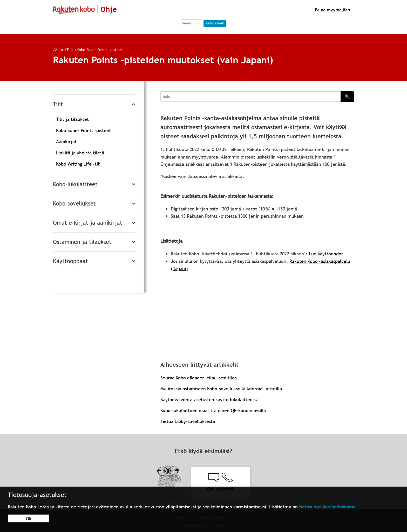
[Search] (250, 97)
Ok (29, 519)
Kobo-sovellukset (74, 204)
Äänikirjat (66, 142)
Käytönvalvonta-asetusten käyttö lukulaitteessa (209, 400)
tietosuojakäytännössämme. (328, 507)
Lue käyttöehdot (326, 254)
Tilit (70, 50)
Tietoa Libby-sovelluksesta (188, 421)
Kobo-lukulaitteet (75, 184)
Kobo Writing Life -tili (78, 164)
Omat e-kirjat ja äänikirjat (88, 223)
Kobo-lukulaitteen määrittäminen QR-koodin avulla (213, 410)
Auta (59, 50)
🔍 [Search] (347, 97)
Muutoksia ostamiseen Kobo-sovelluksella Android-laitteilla (221, 389)
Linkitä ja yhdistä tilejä (80, 153)
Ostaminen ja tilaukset (82, 242)
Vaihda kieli (215, 23)
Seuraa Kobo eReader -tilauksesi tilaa (199, 378)
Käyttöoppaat (70, 261)
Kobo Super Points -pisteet (99, 50)
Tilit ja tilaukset (72, 119)
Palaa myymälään (332, 10)
